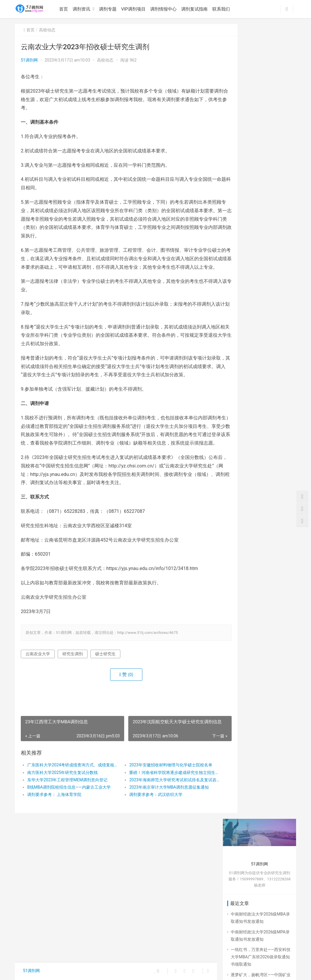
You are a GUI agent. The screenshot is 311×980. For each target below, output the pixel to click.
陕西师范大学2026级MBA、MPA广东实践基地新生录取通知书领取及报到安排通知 (260, 212)
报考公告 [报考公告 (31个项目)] (238, 906)
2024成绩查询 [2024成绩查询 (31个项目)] (242, 816)
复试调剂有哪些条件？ (251, 647)
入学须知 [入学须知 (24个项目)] (263, 852)
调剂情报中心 (165, 9)
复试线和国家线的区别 (251, 627)
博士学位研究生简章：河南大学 (259, 599)
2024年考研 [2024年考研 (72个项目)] (265, 808)
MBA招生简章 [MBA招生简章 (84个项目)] (242, 834)
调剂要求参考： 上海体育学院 (54, 820)
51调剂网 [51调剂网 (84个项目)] (274, 799)
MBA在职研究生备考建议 (254, 535)
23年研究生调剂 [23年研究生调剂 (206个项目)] (244, 799)
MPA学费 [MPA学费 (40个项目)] (238, 843)
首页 (65, 9)
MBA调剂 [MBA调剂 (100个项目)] (270, 834)
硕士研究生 (105, 679)
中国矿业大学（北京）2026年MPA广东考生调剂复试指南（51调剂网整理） (259, 417)
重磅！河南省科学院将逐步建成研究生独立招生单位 (160, 798)
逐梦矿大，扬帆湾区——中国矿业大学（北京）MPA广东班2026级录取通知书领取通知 (261, 187)
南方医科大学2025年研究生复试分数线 (63, 798)
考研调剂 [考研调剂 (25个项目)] (238, 941)
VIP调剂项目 (135, 9)
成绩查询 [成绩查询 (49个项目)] (263, 897)
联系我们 (223, 9)
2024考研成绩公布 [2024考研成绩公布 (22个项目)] (246, 825)
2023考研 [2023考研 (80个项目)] (239, 808)
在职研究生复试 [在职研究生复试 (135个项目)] (243, 870)
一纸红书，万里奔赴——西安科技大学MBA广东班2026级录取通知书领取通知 (261, 162)
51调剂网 (29, 60)
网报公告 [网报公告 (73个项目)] (266, 932)
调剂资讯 (83, 9)
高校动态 (47, 30)
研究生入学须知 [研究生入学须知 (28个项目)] (267, 914)
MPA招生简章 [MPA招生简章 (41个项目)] (266, 843)
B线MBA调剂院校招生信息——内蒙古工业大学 (69, 812)
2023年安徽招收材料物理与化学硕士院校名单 (160, 790)
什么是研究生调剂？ (249, 637)
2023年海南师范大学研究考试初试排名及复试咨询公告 (160, 805)
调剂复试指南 (196, 9)
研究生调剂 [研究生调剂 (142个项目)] (267, 923)
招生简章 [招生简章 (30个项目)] (238, 914)
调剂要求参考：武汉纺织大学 (146, 820)
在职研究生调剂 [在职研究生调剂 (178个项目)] (243, 879)
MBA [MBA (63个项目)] (274, 825)
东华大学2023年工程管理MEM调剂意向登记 (67, 805)
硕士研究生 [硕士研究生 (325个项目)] (240, 932)
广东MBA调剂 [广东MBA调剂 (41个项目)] (274, 888)
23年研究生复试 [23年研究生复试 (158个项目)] (244, 790)
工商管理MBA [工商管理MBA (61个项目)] (242, 888)
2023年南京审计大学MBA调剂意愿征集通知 (159, 812)
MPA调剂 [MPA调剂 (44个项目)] (238, 852)
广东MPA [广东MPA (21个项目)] (238, 897)
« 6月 (241, 758)
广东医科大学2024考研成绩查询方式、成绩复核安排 (69, 790)
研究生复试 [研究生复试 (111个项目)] (240, 923)
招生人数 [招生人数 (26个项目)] (262, 906)
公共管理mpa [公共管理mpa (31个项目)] (242, 861)
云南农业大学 (38, 679)
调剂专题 (109, 9)
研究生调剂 (73, 679)
